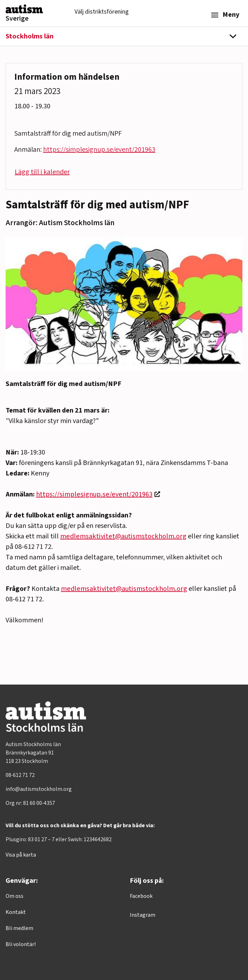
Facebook (141, 896)
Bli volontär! (21, 944)
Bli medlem (19, 928)
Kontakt (16, 912)
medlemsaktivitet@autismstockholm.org (123, 536)
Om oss (15, 896)
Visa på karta (21, 855)
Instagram (143, 915)
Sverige (17, 19)
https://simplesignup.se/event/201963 (94, 494)
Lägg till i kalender (42, 172)
